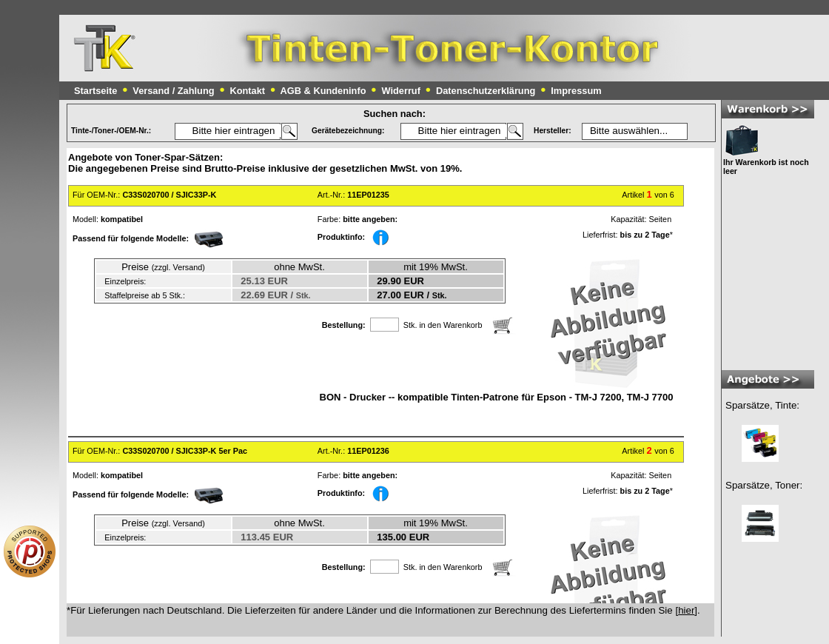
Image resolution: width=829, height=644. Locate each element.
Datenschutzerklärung (486, 91)
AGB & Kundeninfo (323, 91)
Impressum (576, 91)
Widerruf (401, 91)
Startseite (95, 91)
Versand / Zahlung (173, 91)
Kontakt (247, 91)
